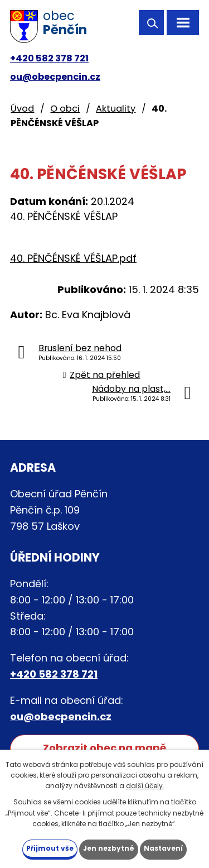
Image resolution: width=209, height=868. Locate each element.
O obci (65, 109)
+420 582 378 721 (49, 58)
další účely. (145, 786)
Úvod (22, 109)
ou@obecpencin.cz (55, 77)
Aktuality (116, 109)
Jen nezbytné (109, 848)
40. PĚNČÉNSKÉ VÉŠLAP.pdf (73, 258)
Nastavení (163, 848)
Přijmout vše (50, 848)
